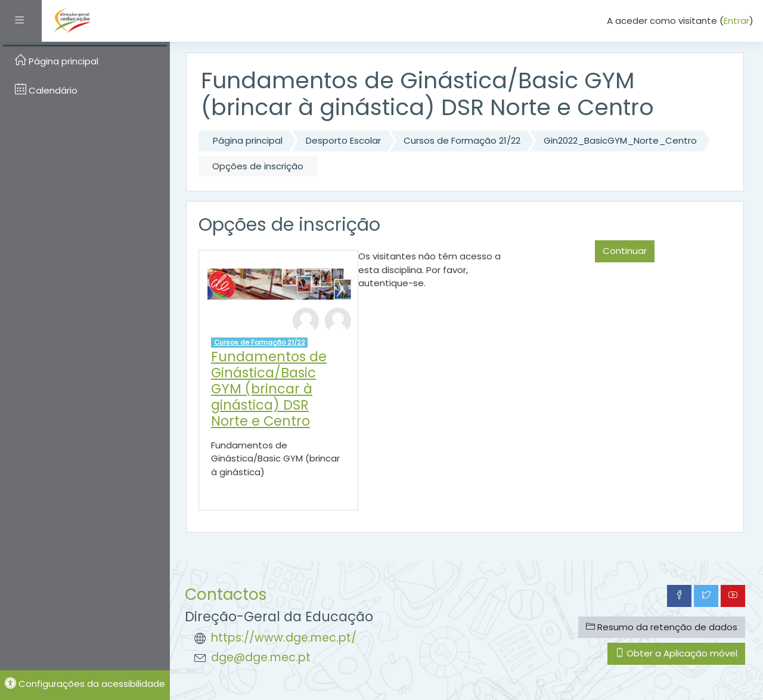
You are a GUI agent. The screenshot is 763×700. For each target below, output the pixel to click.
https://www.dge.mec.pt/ (284, 638)
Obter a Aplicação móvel (676, 653)
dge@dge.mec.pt (261, 657)
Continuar (625, 251)
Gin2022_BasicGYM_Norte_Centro (620, 140)
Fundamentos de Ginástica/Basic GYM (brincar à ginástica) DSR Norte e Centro (269, 389)
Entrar (736, 21)
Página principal (248, 140)
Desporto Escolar (343, 140)
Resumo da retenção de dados (662, 627)
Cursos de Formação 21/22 (462, 140)
